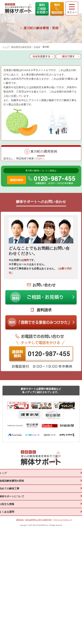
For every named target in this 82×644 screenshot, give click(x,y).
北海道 (37, 47)
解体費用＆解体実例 (21, 47)
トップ (6, 47)
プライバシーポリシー (63, 544)
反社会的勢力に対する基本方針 (38, 544)
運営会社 (20, 544)
